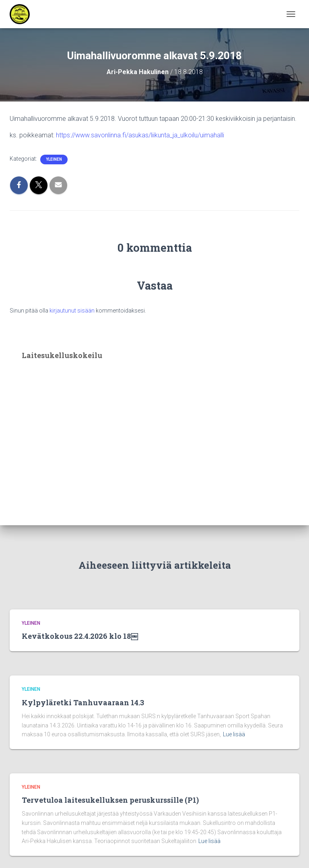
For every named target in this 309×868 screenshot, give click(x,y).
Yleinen (54, 159)
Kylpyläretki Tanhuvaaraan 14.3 (83, 702)
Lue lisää (234, 734)
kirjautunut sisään (72, 311)
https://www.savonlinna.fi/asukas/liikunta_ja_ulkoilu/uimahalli (140, 135)
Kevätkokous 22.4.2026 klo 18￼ (80, 636)
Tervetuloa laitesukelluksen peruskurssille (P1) (110, 800)
